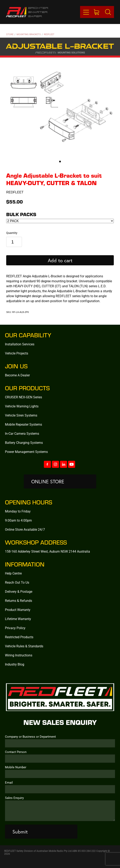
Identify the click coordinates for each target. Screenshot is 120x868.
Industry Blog (15, 664)
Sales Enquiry (14, 798)
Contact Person (16, 752)
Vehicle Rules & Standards (24, 646)
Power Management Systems (26, 452)
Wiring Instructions (19, 655)
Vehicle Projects (17, 353)
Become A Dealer (17, 375)
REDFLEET (49, 34)
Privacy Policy (15, 628)
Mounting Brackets (29, 34)
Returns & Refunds (19, 600)
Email (9, 782)
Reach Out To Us (17, 582)
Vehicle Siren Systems (21, 415)
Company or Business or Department (30, 737)
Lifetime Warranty (18, 619)
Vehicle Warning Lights (22, 406)
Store (10, 34)
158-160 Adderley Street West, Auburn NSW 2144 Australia (47, 551)
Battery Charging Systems (24, 442)
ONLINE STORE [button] (48, 481)
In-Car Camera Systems (22, 433)
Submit (20, 832)
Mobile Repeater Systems (23, 424)
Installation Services (20, 344)
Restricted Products (19, 637)
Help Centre (13, 573)
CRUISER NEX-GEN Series (23, 397)
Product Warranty (18, 610)
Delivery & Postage (19, 591)
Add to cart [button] (60, 260)
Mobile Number (16, 767)
